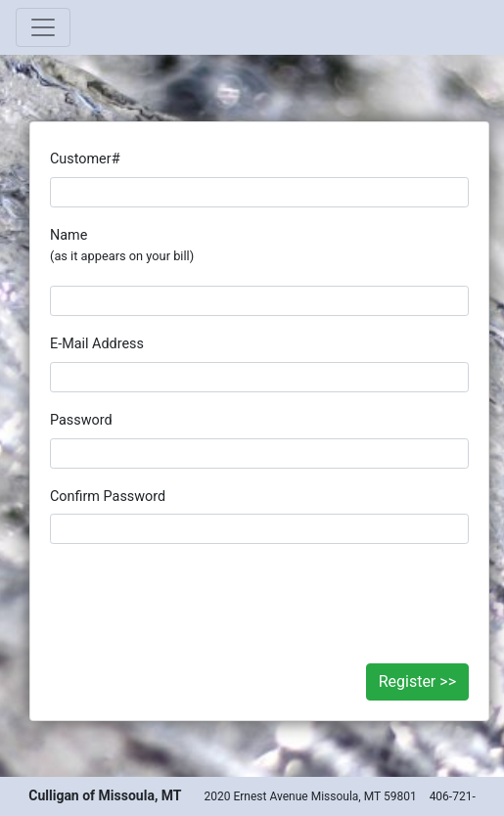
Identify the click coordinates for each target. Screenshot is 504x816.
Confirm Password (108, 497)
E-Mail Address (97, 344)
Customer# (85, 159)
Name (122, 246)
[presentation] (259, 594)
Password (81, 420)
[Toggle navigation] (43, 27)
